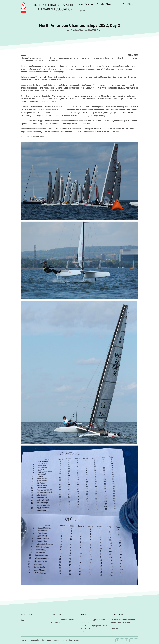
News (80, 4)
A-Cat (93, 4)
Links (119, 4)
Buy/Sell (81, 11)
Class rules (110, 4)
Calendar (101, 4)
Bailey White (56, 623)
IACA (87, 4)
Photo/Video (128, 4)
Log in (24, 620)
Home (60, 30)
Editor (83, 631)
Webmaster (115, 628)
